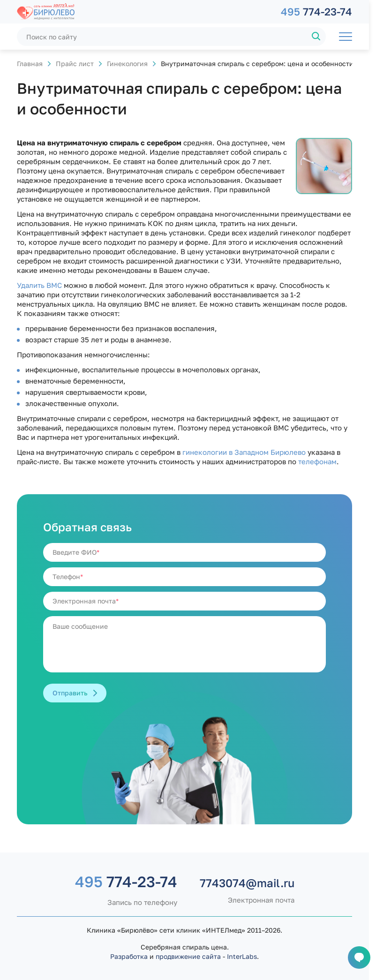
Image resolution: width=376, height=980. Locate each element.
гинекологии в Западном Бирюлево (244, 452)
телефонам (317, 461)
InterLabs (242, 956)
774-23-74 (316, 11)
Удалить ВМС (39, 285)
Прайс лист (75, 64)
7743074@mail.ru (247, 883)
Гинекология (127, 64)
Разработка (129, 956)
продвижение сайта (188, 956)
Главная (30, 64)
